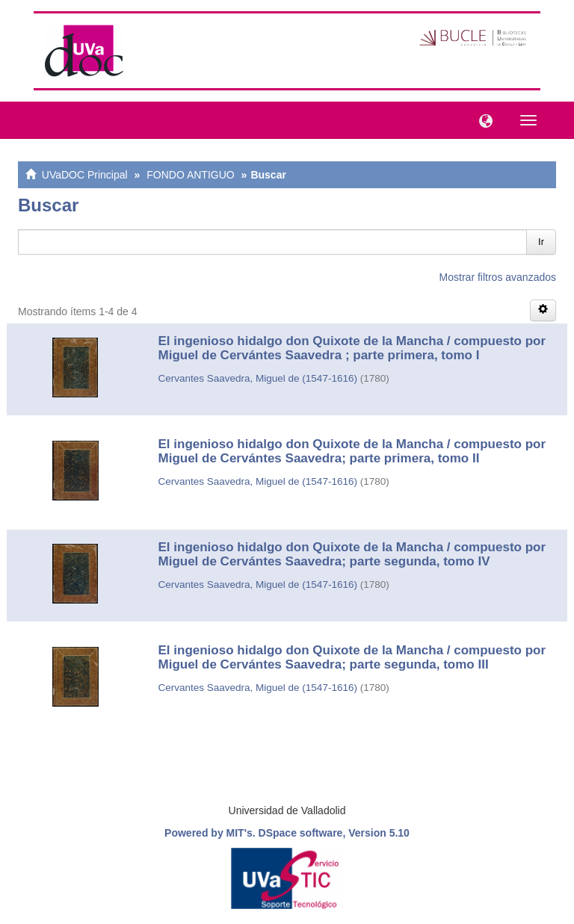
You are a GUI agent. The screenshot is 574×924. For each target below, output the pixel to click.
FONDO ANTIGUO (190, 175)
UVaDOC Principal (85, 175)
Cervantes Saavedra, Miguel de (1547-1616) (258, 378)
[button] (482, 120)
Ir (541, 242)
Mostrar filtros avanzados (498, 277)
